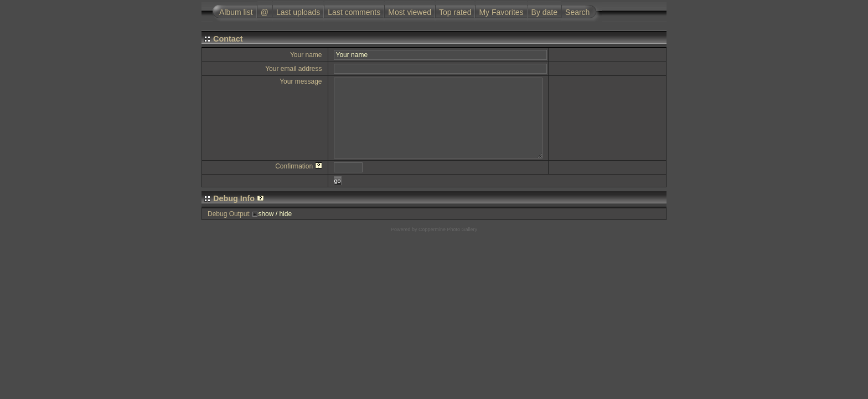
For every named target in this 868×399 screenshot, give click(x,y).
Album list (236, 12)
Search (577, 12)
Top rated (455, 12)
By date (544, 12)
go (338, 181)
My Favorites (501, 12)
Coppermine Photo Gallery (448, 229)
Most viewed (410, 12)
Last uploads (298, 12)
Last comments (354, 12)
